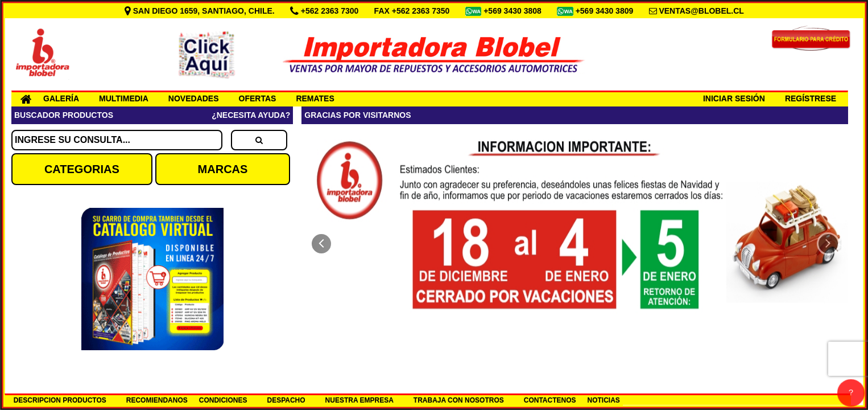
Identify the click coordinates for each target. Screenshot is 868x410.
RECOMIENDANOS (157, 400)
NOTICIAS (604, 400)
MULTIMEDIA (124, 99)
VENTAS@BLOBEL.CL (701, 11)
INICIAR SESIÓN (734, 99)
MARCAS (223, 169)
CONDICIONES (223, 400)
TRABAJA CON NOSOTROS (459, 400)
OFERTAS (258, 99)
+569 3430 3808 (514, 11)
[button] (321, 244)
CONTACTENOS (550, 400)
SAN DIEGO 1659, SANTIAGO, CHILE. (201, 11)
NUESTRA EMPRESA (359, 400)
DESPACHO (286, 400)
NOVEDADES (194, 99)
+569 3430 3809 (606, 11)
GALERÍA (61, 99)
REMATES (315, 99)
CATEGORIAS (82, 169)
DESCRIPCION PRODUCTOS (60, 400)
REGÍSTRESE (811, 99)
